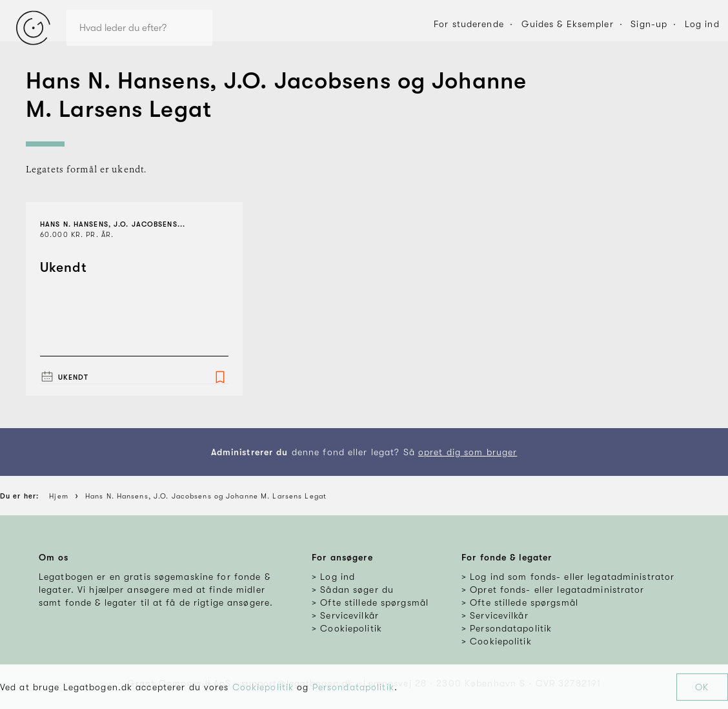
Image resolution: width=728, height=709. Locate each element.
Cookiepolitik (263, 687)
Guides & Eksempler (568, 24)
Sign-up (649, 24)
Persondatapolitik (353, 687)
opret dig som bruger (468, 452)
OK (702, 687)
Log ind (702, 24)
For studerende (469, 24)
